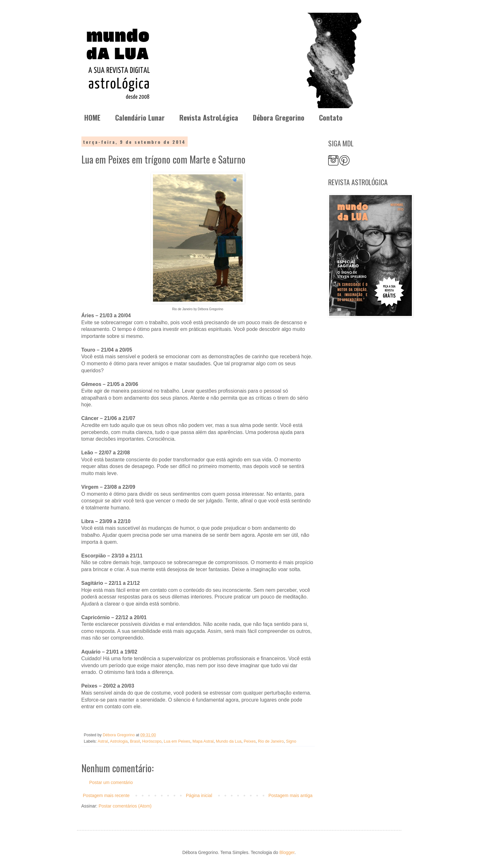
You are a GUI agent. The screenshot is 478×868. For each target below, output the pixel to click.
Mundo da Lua (229, 741)
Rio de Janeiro (271, 741)
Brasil (135, 741)
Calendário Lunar (140, 117)
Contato (331, 117)
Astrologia (119, 741)
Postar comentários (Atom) (125, 806)
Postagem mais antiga (291, 795)
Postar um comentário (111, 782)
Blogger (287, 852)
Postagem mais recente (106, 795)
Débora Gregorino (279, 117)
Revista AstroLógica (209, 117)
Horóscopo (152, 741)
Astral (103, 741)
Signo (291, 741)
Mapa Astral (203, 741)
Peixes (250, 741)
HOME (92, 117)
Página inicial (199, 795)
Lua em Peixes (177, 741)
